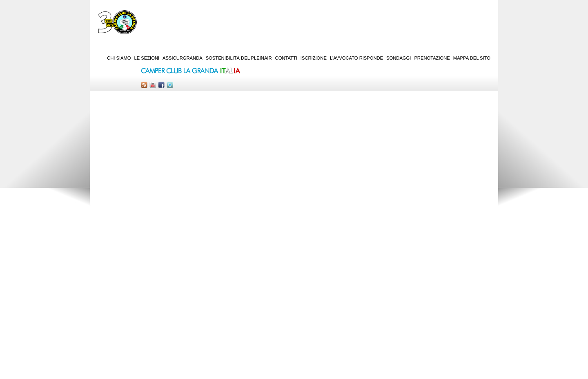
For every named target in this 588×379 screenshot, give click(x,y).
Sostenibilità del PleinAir (239, 58)
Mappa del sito (472, 58)
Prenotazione (432, 58)
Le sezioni (147, 58)
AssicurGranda (183, 58)
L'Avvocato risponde (356, 58)
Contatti (286, 58)
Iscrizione (314, 58)
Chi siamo (119, 58)
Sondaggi (399, 58)
